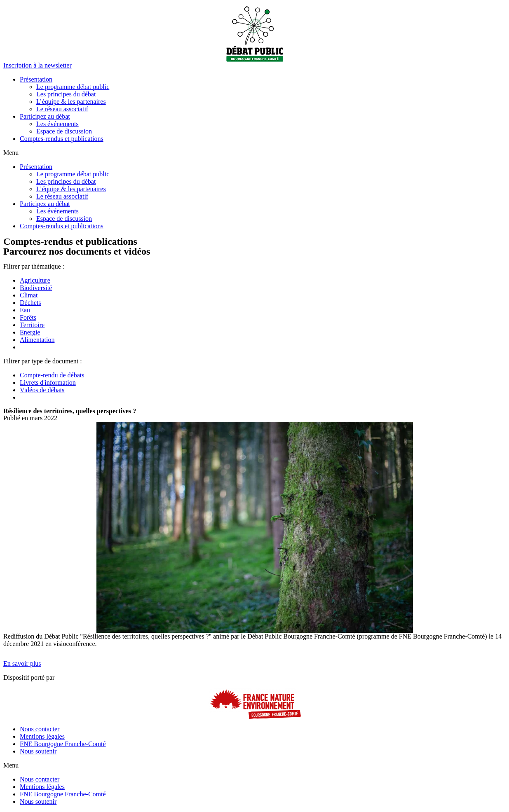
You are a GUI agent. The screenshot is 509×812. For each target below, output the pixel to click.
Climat (29, 295)
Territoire (32, 325)
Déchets (30, 303)
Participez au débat (45, 116)
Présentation (36, 79)
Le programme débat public (73, 87)
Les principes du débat (66, 94)
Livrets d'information (48, 383)
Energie (30, 332)
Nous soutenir (38, 751)
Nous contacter (40, 729)
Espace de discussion (64, 131)
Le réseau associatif (62, 109)
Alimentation (37, 340)
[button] (38, 65)
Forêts (28, 317)
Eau (25, 310)
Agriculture (35, 280)
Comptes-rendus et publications (62, 139)
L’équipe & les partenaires (71, 102)
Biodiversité (36, 288)
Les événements (57, 124)
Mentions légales (42, 736)
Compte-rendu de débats (52, 375)
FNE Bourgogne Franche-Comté (63, 744)
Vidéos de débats (42, 390)
